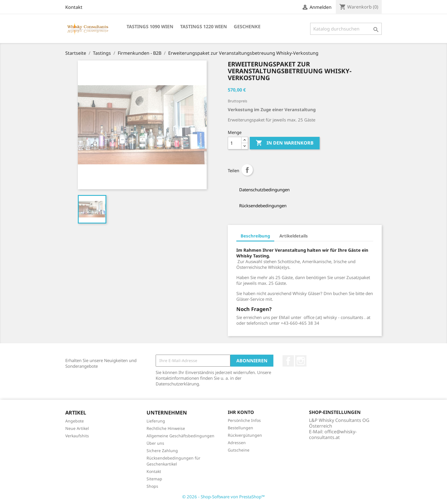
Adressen (237, 443)
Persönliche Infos (244, 420)
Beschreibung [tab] (255, 236)
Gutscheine (239, 450)
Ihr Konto (241, 412)
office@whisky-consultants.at (333, 434)
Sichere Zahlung (162, 451)
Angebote (75, 421)
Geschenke (247, 27)
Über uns (155, 443)
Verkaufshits (77, 436)
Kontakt (74, 7)
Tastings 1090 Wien (150, 27)
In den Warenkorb (285, 143)
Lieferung (156, 421)
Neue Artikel (77, 428)
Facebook (288, 361)
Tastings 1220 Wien (204, 27)
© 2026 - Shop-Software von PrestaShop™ (223, 497)
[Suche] (346, 29)
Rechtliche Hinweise (166, 428)
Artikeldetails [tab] (294, 236)
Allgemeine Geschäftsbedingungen (180, 436)
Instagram (301, 361)
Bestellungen (240, 428)
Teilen (247, 170)
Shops (152, 486)
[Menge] (235, 143)
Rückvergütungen (245, 435)
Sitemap (154, 479)
